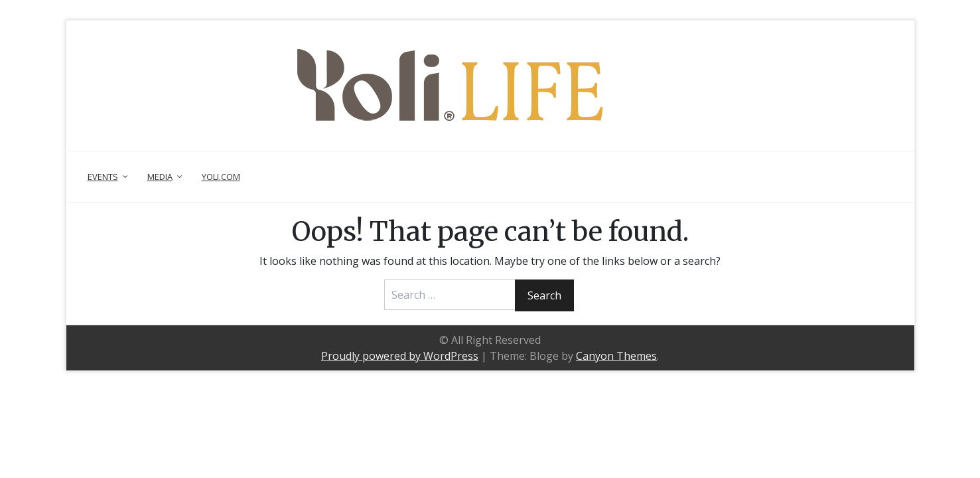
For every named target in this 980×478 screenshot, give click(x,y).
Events (103, 177)
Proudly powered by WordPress (400, 356)
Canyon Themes (616, 356)
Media (160, 177)
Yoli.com (221, 177)
